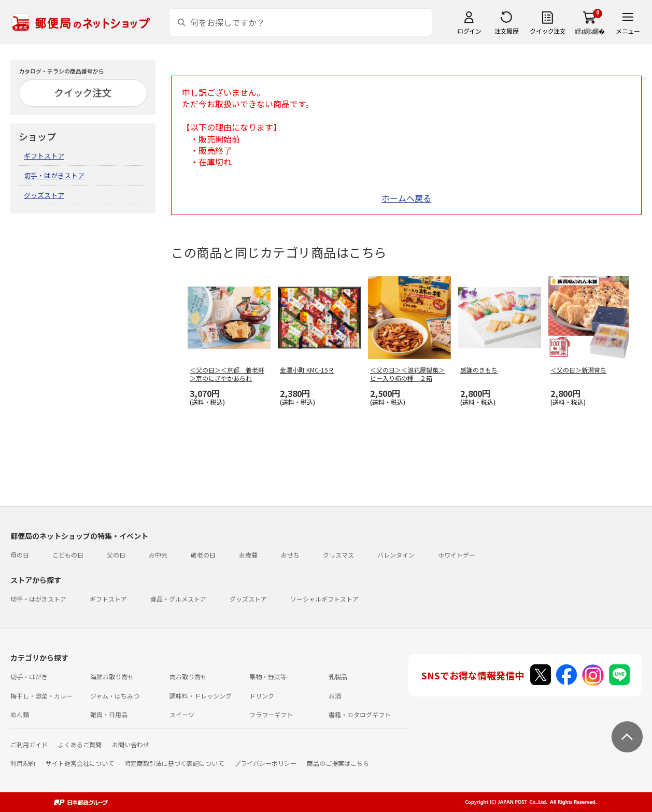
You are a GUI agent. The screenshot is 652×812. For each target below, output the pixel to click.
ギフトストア (44, 156)
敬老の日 (203, 555)
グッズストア (44, 195)
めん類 (20, 714)
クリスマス (338, 555)
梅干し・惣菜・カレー (41, 696)
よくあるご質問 (80, 744)
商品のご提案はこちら (338, 763)
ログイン (469, 31)
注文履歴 (506, 31)
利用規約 (23, 763)
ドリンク (262, 696)
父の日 (116, 555)
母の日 (20, 555)
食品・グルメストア (178, 599)
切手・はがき (29, 676)
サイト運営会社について (80, 763)
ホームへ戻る (406, 198)
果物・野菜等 (268, 676)
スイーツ (182, 714)
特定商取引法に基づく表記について (174, 763)
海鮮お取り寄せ (112, 676)
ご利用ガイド (29, 744)
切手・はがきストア (54, 175)
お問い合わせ (131, 744)
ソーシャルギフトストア (324, 599)
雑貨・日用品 (109, 714)
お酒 (335, 696)
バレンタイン (396, 555)
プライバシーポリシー (265, 763)
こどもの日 (68, 555)
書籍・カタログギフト (360, 714)
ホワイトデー (457, 555)
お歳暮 (248, 555)
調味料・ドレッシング (201, 696)
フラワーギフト (271, 714)
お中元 (158, 555)
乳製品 (338, 676)
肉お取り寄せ (188, 676)
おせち (290, 555)
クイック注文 (548, 31)
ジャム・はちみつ (115, 696)
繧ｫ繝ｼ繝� (590, 31)
